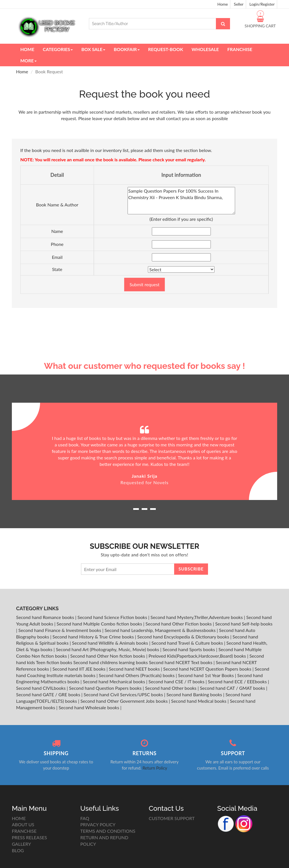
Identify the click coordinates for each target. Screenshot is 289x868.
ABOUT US (23, 824)
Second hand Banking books (195, 694)
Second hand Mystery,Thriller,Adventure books (197, 617)
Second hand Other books (171, 688)
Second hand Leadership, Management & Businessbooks (161, 630)
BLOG (18, 850)
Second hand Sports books (189, 649)
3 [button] (153, 511)
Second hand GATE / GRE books (49, 694)
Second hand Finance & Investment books (60, 630)
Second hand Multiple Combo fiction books (100, 624)
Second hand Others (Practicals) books (137, 675)
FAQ (85, 818)
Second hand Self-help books (244, 624)
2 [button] (144, 511)
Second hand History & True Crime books (94, 637)
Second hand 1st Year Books (207, 675)
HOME (19, 818)
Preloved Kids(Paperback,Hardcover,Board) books (198, 656)
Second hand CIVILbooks (41, 688)
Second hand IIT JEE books (80, 669)
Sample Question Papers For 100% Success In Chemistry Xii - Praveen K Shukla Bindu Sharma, (181, 201)
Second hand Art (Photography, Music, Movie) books (108, 649)
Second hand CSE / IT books (177, 681)
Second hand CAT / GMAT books (233, 688)
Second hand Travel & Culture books (188, 643)
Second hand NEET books (135, 669)
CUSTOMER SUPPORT (172, 818)
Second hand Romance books (46, 617)
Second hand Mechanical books (114, 681)
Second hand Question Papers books (106, 688)
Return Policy (155, 768)
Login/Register (262, 4)
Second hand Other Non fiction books (108, 656)
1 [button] (136, 511)
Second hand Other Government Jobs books (125, 701)
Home (223, 4)
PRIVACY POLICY (98, 824)
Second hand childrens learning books (111, 662)
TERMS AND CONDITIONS (108, 831)
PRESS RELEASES (29, 837)
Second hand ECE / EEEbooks (238, 681)
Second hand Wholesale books (89, 707)
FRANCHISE (24, 831)
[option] (144, 451)
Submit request (144, 284)
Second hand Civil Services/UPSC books (124, 694)
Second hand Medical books (199, 701)
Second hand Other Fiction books (179, 624)
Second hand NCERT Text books (181, 662)
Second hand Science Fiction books (113, 617)
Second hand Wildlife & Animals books (111, 643)
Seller (239, 4)
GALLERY (21, 844)
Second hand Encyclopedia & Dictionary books (184, 637)
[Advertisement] (144, 318)
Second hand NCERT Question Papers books (208, 669)
